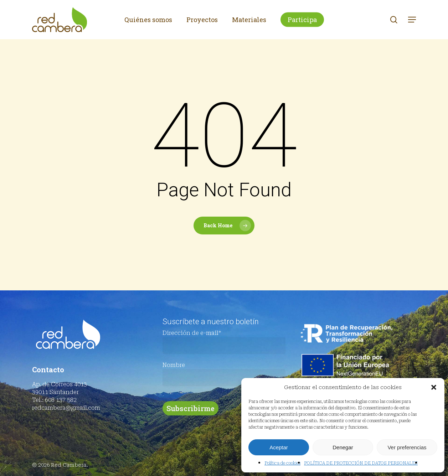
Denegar (343, 447)
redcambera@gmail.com (66, 408)
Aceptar (279, 447)
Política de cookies (282, 463)
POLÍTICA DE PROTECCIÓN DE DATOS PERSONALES (361, 463)
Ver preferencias (407, 447)
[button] (434, 387)
